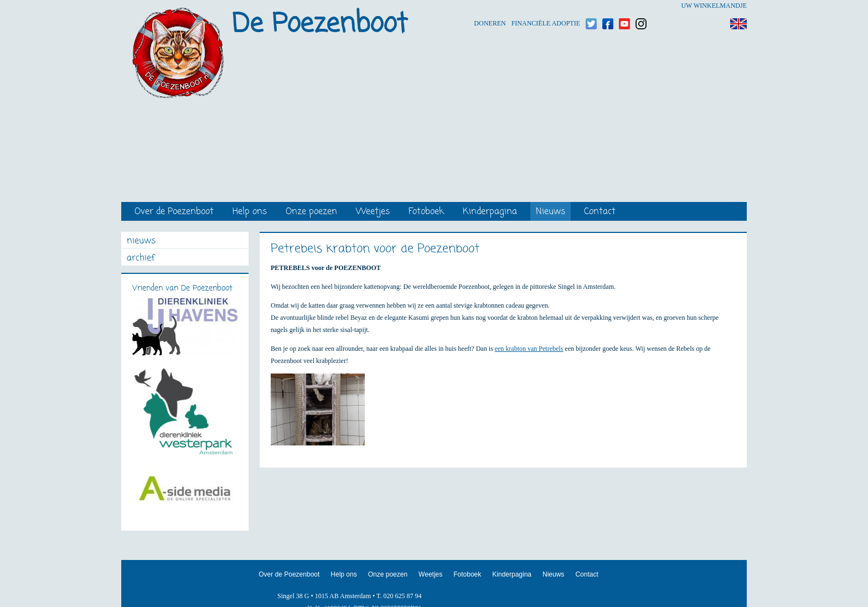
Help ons (250, 212)
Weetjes (373, 212)
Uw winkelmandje (714, 6)
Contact (600, 212)
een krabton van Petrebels (529, 349)
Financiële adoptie (546, 6)
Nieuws (551, 212)
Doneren (490, 6)
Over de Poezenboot (174, 212)
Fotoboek (426, 212)
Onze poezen (311, 212)
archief (141, 259)
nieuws (141, 242)
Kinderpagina (490, 212)
